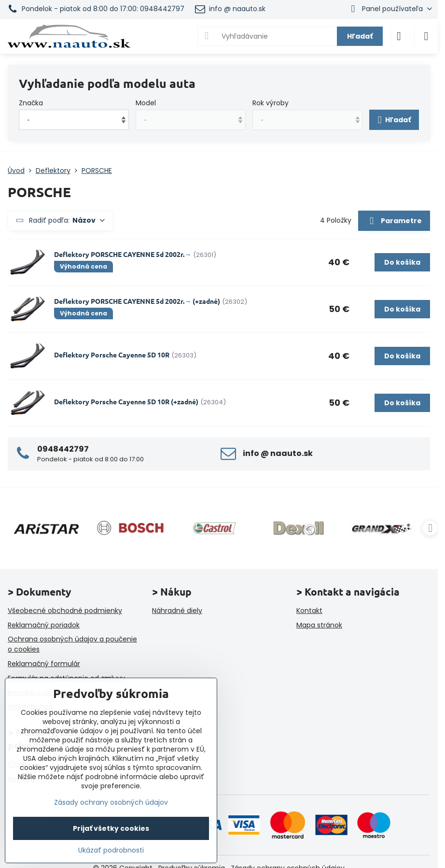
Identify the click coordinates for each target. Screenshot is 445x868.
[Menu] (426, 36)
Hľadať (360, 36)
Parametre (394, 221)
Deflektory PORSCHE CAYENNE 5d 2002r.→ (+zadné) (137, 301)
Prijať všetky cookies (111, 828)
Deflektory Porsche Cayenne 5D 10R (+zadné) (126, 401)
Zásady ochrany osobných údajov (111, 802)
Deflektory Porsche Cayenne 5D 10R (112, 355)
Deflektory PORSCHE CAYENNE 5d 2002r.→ (123, 254)
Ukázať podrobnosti (111, 850)
